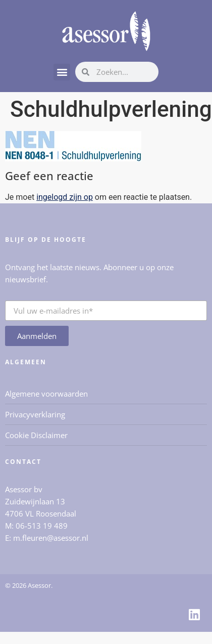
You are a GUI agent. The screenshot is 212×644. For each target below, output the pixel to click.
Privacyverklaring (35, 414)
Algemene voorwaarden (46, 394)
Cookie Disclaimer (36, 435)
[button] (62, 72)
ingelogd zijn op (65, 197)
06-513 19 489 (42, 526)
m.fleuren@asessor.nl (51, 538)
